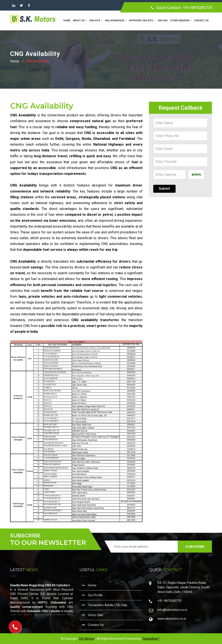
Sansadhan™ (151, 639)
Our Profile (92, 595)
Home (67, 21)
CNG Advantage (116, 21)
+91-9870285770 (198, 8)
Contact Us (201, 21)
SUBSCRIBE (195, 547)
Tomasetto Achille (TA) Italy (104, 605)
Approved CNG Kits (142, 21)
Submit (164, 189)
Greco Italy (92, 615)
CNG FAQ (163, 21)
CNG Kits (96, 21)
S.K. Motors (87, 639)
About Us (80, 21)
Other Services (181, 21)
